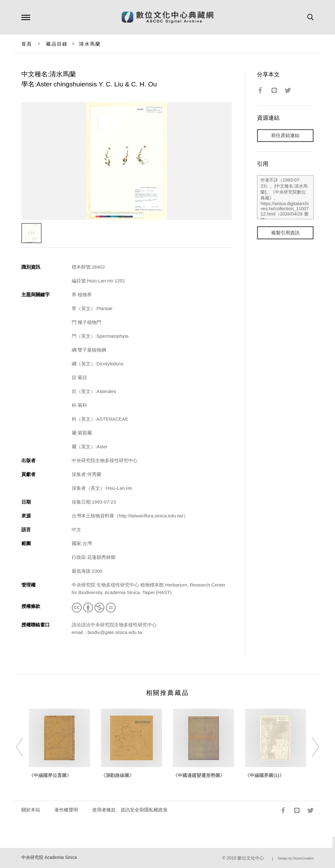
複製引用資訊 (285, 233)
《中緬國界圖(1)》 (264, 775)
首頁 (27, 44)
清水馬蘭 (90, 44)
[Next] (310, 747)
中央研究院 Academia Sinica (49, 857)
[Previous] (25, 747)
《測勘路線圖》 (117, 775)
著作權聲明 (66, 810)
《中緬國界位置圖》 (50, 775)
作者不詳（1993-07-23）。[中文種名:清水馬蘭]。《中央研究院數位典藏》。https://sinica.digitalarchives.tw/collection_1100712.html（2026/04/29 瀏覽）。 (285, 198)
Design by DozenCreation (296, 858)
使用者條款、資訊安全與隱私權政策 (130, 810)
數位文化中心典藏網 (167, 17)
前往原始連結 (285, 136)
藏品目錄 (57, 44)
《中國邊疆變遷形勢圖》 (199, 775)
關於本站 (31, 810)
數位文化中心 (251, 858)
